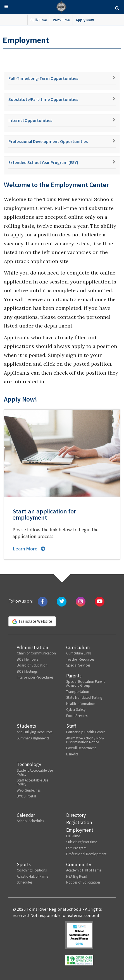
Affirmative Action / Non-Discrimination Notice (85, 740)
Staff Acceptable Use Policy (32, 782)
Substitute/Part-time (82, 842)
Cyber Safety (76, 709)
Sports (24, 864)
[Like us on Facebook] (43, 601)
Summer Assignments (33, 738)
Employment (80, 830)
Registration (79, 822)
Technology (29, 764)
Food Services (77, 715)
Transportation (78, 691)
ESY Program (76, 848)
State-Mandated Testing (84, 697)
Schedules (24, 882)
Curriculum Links (79, 653)
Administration (32, 647)
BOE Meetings (27, 671)
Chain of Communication (36, 653)
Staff (71, 726)
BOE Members (27, 659)
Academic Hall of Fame (84, 870)
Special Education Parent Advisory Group (85, 683)
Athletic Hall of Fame (32, 876)
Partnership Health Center (85, 732)
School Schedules (30, 821)
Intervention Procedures (35, 677)
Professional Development (86, 854)
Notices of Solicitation (83, 882)
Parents (74, 675)
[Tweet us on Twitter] (62, 601)
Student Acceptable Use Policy (35, 772)
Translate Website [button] (32, 621)
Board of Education (32, 665)
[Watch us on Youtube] (100, 601)
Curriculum (78, 647)
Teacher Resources (80, 659)
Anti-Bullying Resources (34, 732)
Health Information (81, 703)
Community (79, 864)
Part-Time (61, 20)
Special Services (78, 665)
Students (26, 726)
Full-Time (39, 20)
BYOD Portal (26, 796)
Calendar (26, 815)
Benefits (72, 754)
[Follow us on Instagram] (81, 601)
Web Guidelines (29, 790)
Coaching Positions (32, 870)
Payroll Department (81, 748)
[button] (117, 8)
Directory (76, 815)
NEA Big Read (77, 876)
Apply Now (85, 20)
